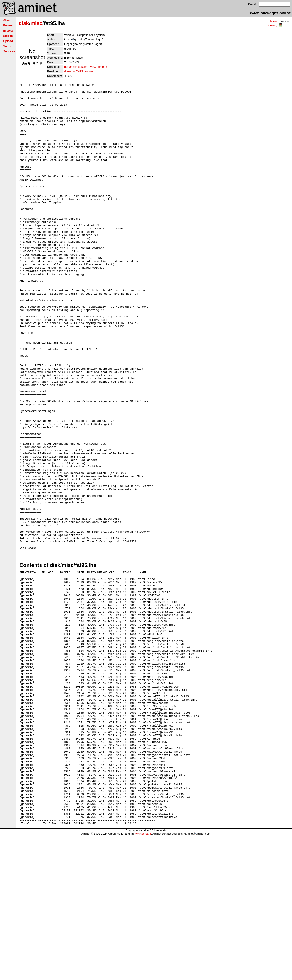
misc (36, 23)
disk (24, 23)
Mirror (274, 21)
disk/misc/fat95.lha (76, 67)
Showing (272, 25)
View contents (99, 67)
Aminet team (143, 978)
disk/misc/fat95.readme (79, 71)
